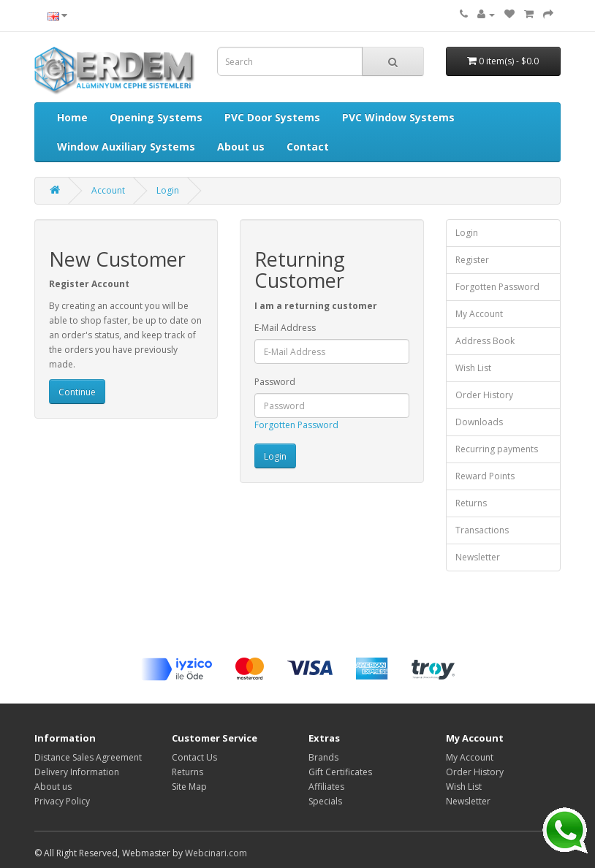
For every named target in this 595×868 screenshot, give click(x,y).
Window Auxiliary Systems (126, 146)
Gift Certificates (340, 772)
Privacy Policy (62, 801)
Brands (323, 757)
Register (472, 260)
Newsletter (478, 557)
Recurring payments (497, 449)
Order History (484, 395)
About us (241, 146)
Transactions (482, 530)
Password (275, 382)
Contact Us (194, 757)
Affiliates (326, 787)
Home (72, 117)
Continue (77, 392)
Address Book (485, 341)
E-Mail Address (285, 328)
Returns (471, 503)
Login (168, 190)
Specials (325, 801)
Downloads (479, 422)
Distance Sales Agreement (88, 757)
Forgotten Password (296, 425)
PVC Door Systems (272, 117)
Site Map (189, 787)
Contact (308, 146)
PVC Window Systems (398, 117)
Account (108, 190)
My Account (479, 314)
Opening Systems (156, 117)
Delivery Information (77, 772)
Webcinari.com (216, 853)
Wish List (473, 368)
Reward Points (485, 476)
